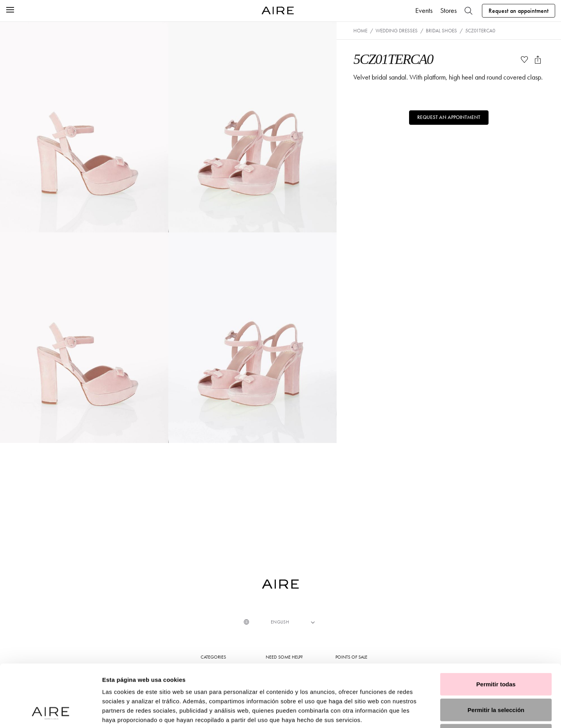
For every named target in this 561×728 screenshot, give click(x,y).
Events (424, 11)
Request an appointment (519, 11)
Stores (448, 11)
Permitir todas (496, 626)
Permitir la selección (496, 651)
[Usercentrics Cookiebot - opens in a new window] (50, 713)
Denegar (496, 677)
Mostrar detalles (422, 713)
